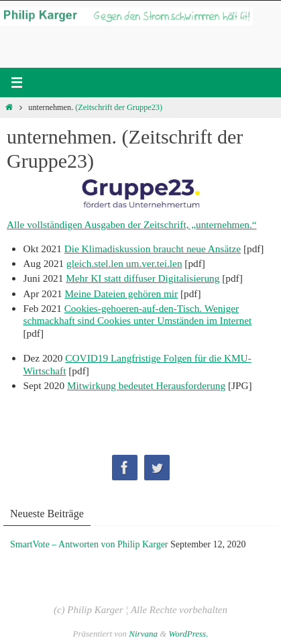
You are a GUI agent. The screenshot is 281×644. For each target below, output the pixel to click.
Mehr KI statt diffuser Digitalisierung (143, 278)
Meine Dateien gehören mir (122, 293)
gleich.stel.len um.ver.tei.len (124, 263)
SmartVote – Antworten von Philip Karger (89, 544)
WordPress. (189, 634)
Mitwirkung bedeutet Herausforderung (146, 385)
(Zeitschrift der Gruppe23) (119, 107)
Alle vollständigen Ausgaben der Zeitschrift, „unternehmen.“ (132, 224)
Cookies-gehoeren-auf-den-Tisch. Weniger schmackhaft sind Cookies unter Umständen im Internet (137, 314)
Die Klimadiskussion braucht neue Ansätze (153, 249)
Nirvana (143, 634)
